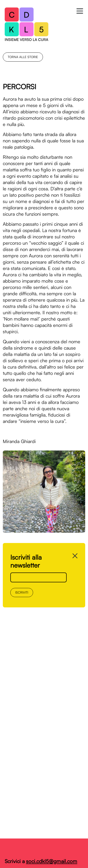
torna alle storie (23, 57)
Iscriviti (22, 592)
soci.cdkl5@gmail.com (52, 861)
